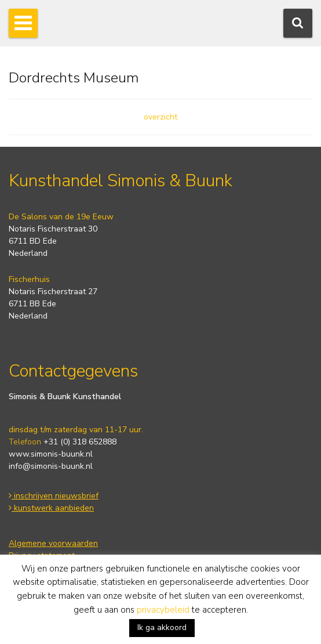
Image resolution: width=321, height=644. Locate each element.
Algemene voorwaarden (53, 543)
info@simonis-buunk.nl (51, 466)
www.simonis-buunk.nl (51, 454)
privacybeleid (163, 610)
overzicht (160, 117)
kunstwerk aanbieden (51, 508)
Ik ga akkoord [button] (162, 627)
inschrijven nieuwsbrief (54, 496)
